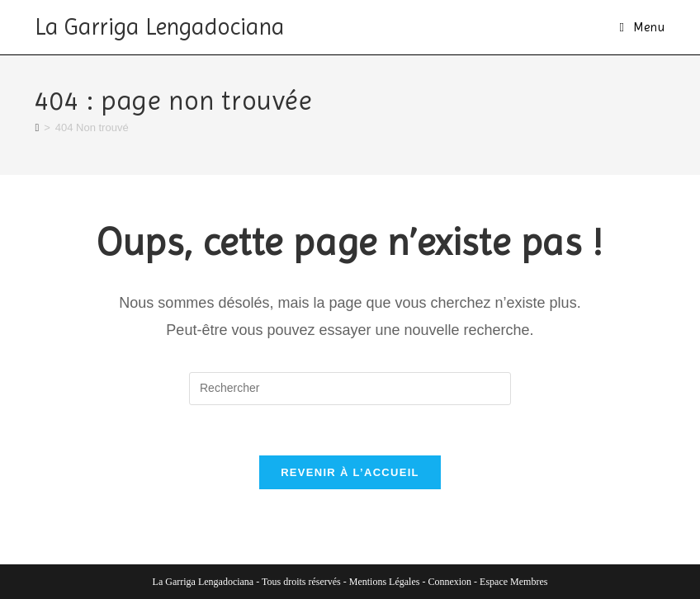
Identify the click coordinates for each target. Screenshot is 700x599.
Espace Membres (513, 582)
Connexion (449, 582)
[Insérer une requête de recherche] (350, 389)
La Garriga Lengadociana (160, 27)
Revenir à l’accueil (350, 472)
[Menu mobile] (642, 27)
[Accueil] (37, 127)
